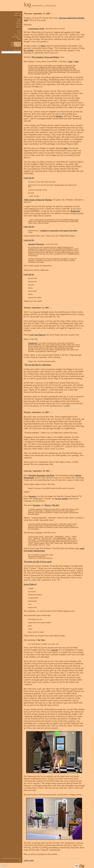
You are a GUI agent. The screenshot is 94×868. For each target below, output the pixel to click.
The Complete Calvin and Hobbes (45, 57)
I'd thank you (32, 343)
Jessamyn (32, 496)
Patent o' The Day (52, 505)
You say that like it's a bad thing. (38, 365)
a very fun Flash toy (37, 335)
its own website (62, 499)
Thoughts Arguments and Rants (41, 475)
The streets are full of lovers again (38, 562)
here (71, 61)
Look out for (29, 178)
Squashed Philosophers (36, 244)
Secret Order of (30, 584)
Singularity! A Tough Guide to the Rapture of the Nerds (59, 231)
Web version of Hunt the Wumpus (38, 200)
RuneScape (75, 211)
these (43, 46)
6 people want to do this (36, 29)
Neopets (59, 116)
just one (55, 650)
